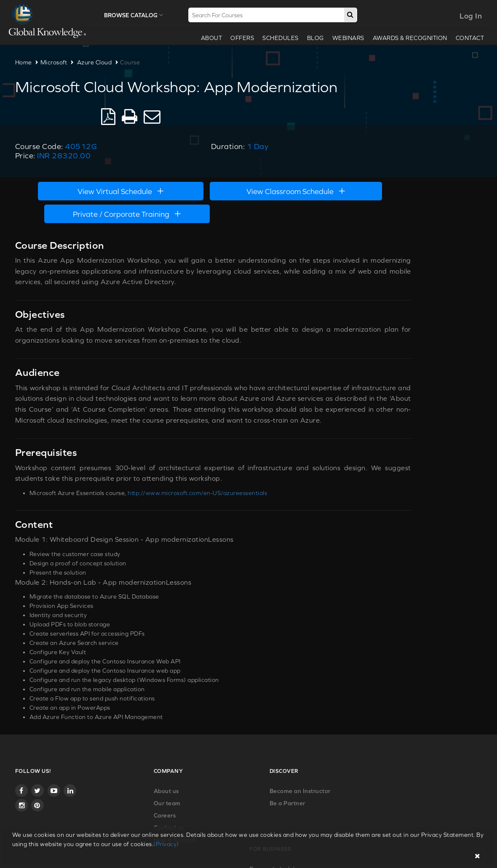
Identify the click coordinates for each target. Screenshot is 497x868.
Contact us (126, 770)
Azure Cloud (98, 62)
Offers (238, 38)
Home (27, 62)
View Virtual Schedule (105, 164)
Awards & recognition (406, 38)
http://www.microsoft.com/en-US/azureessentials (202, 444)
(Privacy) (166, 844)
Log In (467, 16)
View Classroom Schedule (248, 164)
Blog (312, 38)
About (208, 38)
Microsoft (58, 62)
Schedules (277, 38)
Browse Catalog (136, 15)
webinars (345, 38)
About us (123, 733)
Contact (466, 38)
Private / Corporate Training (392, 164)
